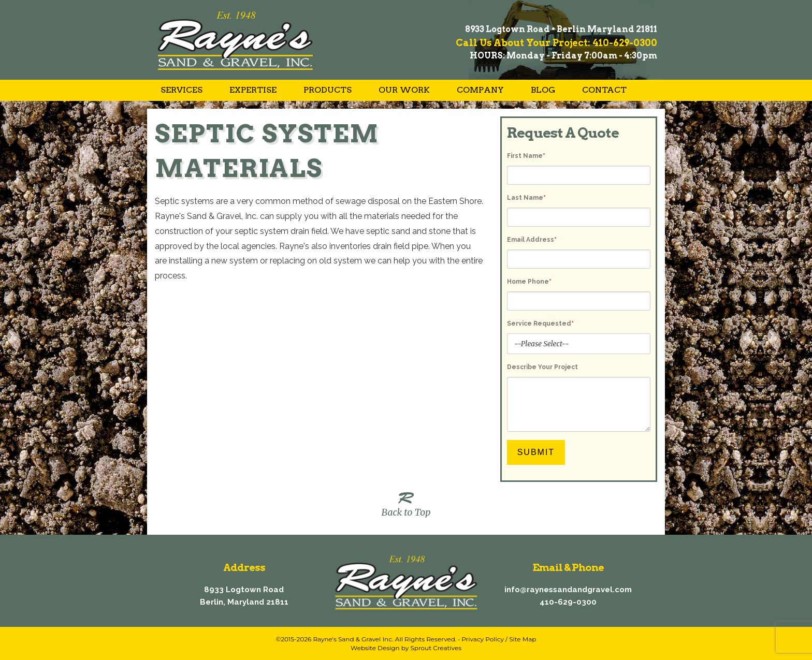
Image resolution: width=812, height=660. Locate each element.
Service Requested (540, 324)
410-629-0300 (568, 602)
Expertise (253, 90)
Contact (604, 90)
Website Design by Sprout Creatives (406, 648)
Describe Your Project (542, 367)
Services (182, 90)
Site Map (523, 639)
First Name (526, 156)
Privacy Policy (483, 639)
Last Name (526, 198)
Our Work (404, 90)
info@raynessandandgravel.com (568, 590)
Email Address (532, 240)
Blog (543, 90)
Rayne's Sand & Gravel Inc (352, 639)
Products (328, 90)
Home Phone (529, 282)
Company (480, 90)
